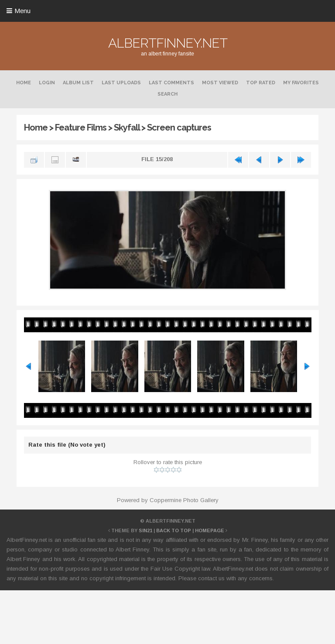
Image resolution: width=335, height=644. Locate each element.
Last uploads (121, 83)
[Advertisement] (167, 616)
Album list (78, 83)
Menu (22, 11)
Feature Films (81, 127)
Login (47, 83)
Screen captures (179, 127)
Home (24, 83)
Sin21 (145, 530)
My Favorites (301, 83)
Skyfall (127, 127)
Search (167, 94)
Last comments (171, 83)
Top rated (261, 83)
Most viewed (220, 83)
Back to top (174, 530)
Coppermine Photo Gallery (184, 500)
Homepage (210, 530)
